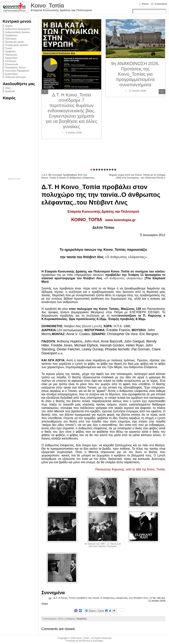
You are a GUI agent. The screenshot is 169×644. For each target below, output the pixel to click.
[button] (91, 170)
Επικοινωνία (11, 64)
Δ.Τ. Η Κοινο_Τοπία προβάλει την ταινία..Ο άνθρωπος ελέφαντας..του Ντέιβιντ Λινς (101, 598)
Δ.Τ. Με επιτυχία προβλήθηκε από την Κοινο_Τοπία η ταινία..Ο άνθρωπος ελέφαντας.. (68, 176)
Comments (161, 4)
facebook (10, 91)
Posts (145, 4)
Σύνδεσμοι (10, 61)
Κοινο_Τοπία (47, 6)
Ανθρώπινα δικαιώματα (17, 29)
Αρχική (9, 26)
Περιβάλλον (11, 35)
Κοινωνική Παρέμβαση (17, 71)
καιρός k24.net (14, 179)
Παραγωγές (11, 55)
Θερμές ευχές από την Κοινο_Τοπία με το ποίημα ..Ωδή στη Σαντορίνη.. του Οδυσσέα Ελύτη (137, 176)
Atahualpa (98, 641)
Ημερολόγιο (11, 58)
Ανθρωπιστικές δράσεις (17, 32)
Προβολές (10, 51)
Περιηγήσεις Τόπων (15, 67)
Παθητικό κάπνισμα (15, 77)
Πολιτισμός (11, 39)
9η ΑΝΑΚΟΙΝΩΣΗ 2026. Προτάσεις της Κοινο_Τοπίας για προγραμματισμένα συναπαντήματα (135, 74)
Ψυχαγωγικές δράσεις (17, 45)
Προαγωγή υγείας (14, 42)
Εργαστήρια (11, 74)
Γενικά (8, 48)
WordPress (84, 641)
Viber (8, 88)
